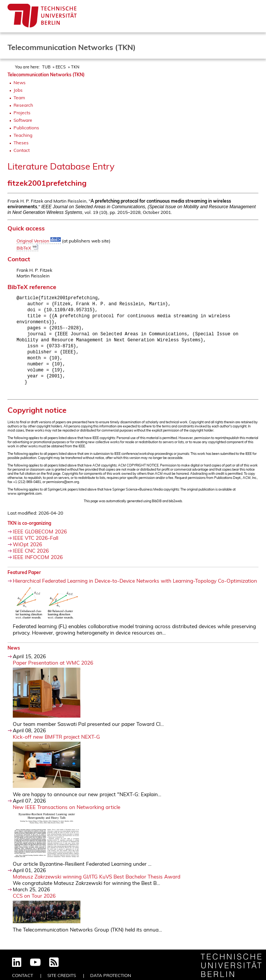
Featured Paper (24, 579)
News (20, 83)
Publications (26, 128)
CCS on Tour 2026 (34, 902)
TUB (46, 67)
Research (23, 105)
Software (23, 120)
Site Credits (62, 975)
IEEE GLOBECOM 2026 (40, 538)
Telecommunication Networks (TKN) (46, 75)
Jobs (18, 90)
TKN (75, 67)
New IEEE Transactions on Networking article (66, 813)
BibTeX (27, 248)
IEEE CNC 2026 (31, 557)
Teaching (23, 135)
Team (19, 98)
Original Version (39, 241)
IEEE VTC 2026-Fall (36, 544)
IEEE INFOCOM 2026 (38, 563)
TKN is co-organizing (29, 529)
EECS (61, 67)
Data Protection (111, 975)
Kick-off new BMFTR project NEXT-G (56, 743)
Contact (22, 150)
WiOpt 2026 (27, 551)
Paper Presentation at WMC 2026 (53, 669)
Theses (21, 143)
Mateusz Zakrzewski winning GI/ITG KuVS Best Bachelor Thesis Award (97, 883)
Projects (22, 113)
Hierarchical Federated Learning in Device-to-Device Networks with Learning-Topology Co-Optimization (135, 587)
